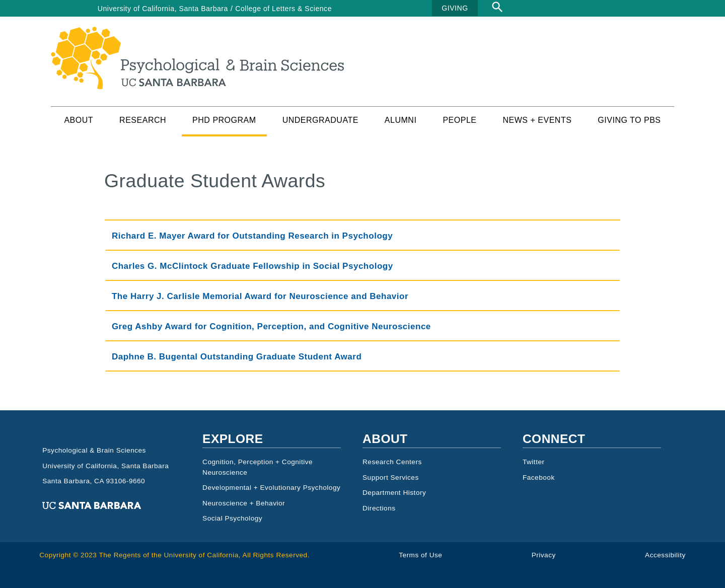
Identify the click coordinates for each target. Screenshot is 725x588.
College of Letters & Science (283, 9)
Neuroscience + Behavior (244, 503)
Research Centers (392, 462)
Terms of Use (420, 555)
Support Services (391, 477)
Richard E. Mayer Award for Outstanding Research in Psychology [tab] (252, 236)
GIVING (455, 8)
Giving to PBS (629, 120)
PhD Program (224, 120)
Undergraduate (320, 120)
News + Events (537, 120)
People (459, 120)
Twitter (534, 462)
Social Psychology (232, 518)
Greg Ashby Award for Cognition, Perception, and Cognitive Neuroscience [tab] (271, 326)
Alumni (401, 120)
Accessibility (665, 555)
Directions (379, 508)
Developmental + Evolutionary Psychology (271, 488)
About (79, 120)
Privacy (544, 555)
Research (143, 120)
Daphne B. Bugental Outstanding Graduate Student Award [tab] (237, 357)
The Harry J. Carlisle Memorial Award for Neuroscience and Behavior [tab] (260, 296)
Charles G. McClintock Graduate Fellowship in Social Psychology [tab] (252, 266)
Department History (394, 493)
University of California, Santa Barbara (163, 9)
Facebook (539, 477)
